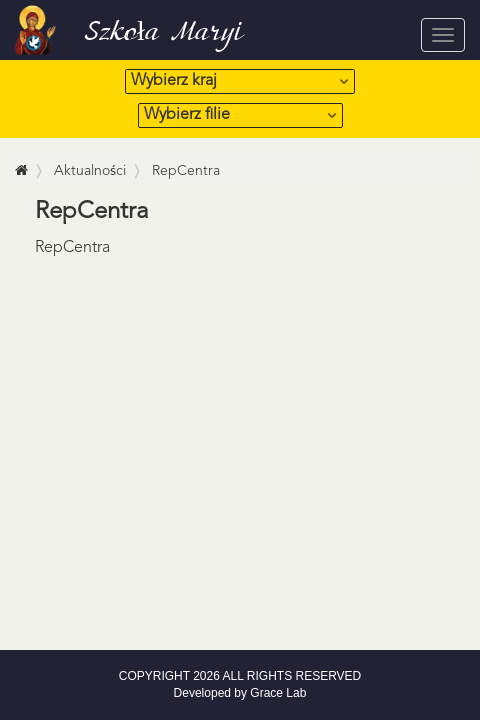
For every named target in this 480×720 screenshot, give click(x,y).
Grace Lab (278, 693)
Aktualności (90, 171)
